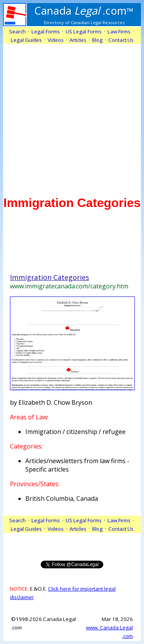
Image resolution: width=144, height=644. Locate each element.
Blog (97, 40)
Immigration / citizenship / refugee (75, 432)
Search (17, 31)
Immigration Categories (50, 277)
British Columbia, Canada (62, 498)
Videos (56, 40)
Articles (78, 40)
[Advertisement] (72, 116)
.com (84, 10)
